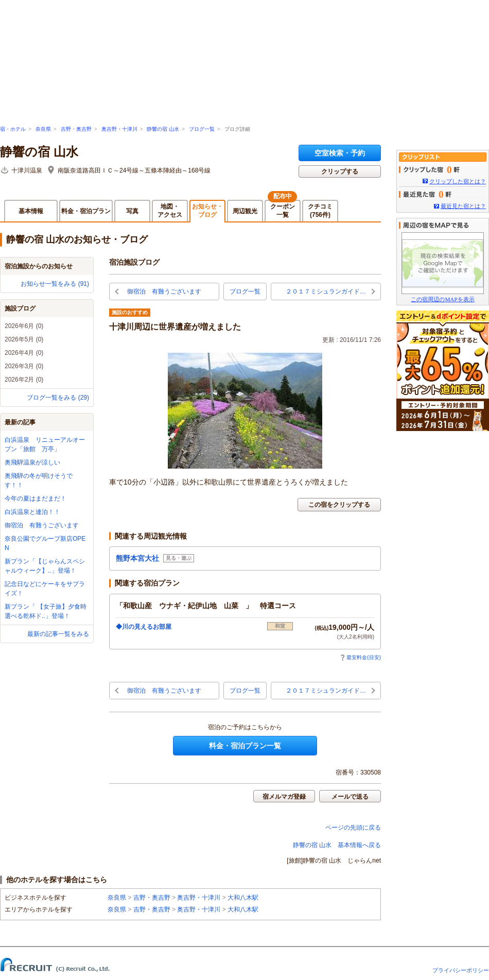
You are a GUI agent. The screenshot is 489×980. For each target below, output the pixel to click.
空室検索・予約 (340, 153)
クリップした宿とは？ (458, 181)
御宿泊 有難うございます (42, 525)
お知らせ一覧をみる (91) (55, 284)
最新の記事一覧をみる (58, 634)
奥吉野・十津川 (119, 129)
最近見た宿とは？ (463, 206)
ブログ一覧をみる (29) (58, 398)
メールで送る (350, 797)
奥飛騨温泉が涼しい (32, 462)
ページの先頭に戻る (353, 828)
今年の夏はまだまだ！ (36, 498)
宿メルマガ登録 (284, 797)
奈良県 (43, 129)
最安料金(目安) (361, 657)
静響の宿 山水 (163, 129)
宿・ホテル (13, 129)
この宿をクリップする (339, 505)
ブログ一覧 (202, 129)
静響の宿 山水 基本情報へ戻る (337, 845)
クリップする (340, 171)
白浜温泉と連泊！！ (32, 512)
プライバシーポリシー (461, 970)
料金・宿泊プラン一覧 (245, 746)
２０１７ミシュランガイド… (326, 291)
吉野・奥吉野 (76, 129)
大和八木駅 (243, 898)
